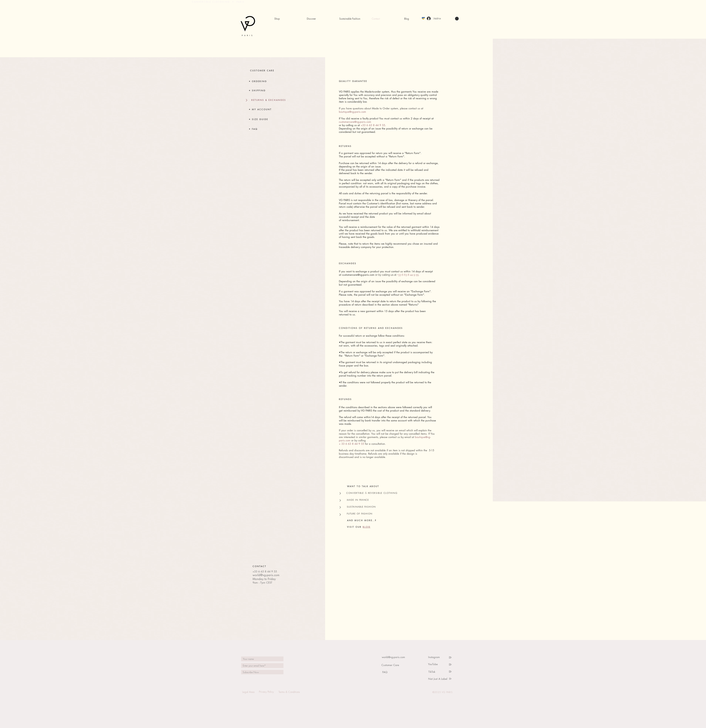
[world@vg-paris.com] (393, 657)
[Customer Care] (390, 665)
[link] (457, 19)
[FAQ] (385, 672)
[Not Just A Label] (438, 679)
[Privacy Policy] (266, 692)
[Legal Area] (248, 692)
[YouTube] (433, 664)
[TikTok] (432, 672)
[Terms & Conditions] (289, 692)
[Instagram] (434, 657)
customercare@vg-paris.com (355, 122)
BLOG (367, 527)
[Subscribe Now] (262, 672)
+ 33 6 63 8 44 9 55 (351, 444)
